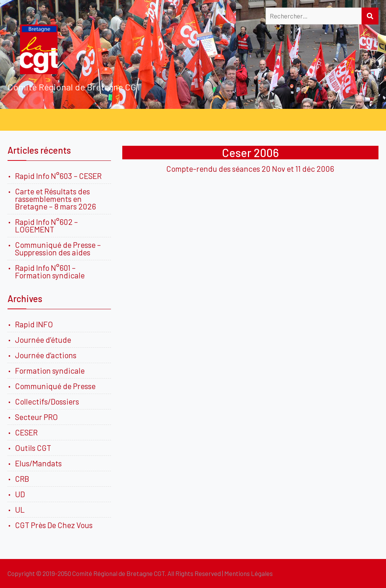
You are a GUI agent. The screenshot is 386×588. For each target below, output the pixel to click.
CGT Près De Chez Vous (54, 525)
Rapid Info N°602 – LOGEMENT (46, 225)
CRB (22, 479)
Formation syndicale (50, 370)
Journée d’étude (45, 340)
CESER (26, 432)
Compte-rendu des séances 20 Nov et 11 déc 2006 (250, 169)
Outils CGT (33, 448)
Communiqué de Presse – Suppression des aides (58, 248)
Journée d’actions (46, 355)
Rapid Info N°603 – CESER (58, 176)
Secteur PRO (36, 417)
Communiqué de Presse (55, 386)
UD (20, 494)
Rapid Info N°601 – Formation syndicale (50, 271)
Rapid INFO (34, 324)
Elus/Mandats (38, 463)
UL (20, 509)
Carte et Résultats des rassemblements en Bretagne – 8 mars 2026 (55, 199)
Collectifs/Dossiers (47, 401)
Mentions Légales (248, 573)
